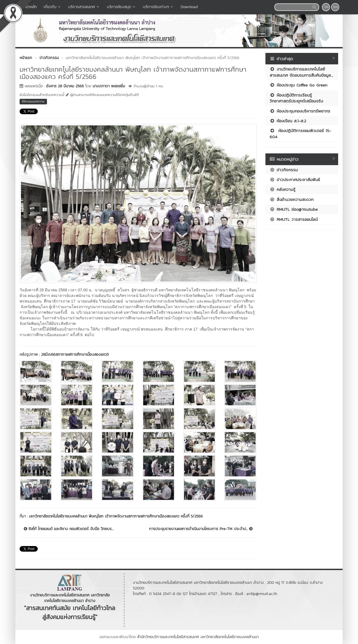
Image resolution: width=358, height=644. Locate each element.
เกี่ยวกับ (53, 7)
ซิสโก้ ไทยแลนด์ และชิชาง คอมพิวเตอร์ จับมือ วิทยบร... (69, 529)
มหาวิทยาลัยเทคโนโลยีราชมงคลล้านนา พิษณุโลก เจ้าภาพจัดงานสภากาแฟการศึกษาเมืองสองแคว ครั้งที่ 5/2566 (116, 516)
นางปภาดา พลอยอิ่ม (109, 86)
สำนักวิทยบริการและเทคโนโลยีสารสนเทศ (168, 637)
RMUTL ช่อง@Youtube (294, 209)
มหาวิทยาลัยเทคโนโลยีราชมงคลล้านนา (230, 637)
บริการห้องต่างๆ (158, 7)
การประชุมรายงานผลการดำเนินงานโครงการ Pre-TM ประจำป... (201, 529)
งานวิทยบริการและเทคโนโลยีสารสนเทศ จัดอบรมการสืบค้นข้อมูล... (302, 72)
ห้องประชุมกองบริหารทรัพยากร (300, 111)
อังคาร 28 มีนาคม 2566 (65, 86)
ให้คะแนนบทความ (33, 101)
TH (326, 7)
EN (335, 7)
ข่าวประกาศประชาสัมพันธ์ (295, 180)
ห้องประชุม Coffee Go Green (299, 85)
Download (189, 7)
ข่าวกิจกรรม (284, 170)
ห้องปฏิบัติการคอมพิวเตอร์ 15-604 (300, 134)
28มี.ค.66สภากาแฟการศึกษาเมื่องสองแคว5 (75, 354)
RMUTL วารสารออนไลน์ (294, 219)
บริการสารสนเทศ (84, 7)
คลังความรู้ (282, 189)
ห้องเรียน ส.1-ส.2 (288, 121)
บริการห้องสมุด (122, 7)
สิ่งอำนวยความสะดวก (292, 199)
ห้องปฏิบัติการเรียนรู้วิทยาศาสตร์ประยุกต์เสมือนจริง (296, 98)
